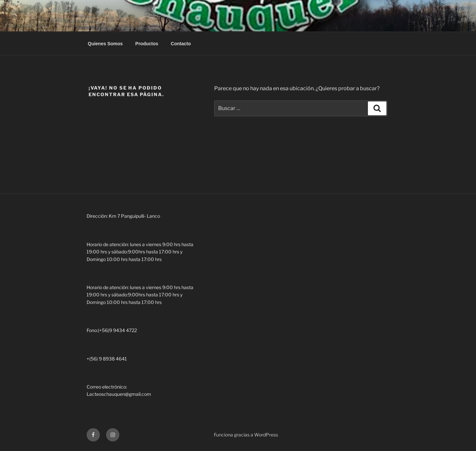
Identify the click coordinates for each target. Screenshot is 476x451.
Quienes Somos (105, 44)
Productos (147, 44)
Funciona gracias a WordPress (246, 435)
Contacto (181, 44)
